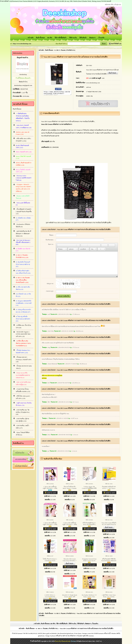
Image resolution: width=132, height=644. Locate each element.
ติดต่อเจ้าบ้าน (23, 82)
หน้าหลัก (31, 38)
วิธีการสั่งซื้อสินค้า (61, 38)
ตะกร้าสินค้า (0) (115, 44)
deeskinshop (23, 74)
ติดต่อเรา (93, 38)
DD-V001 (89, 65)
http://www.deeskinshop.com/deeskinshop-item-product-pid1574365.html (57, 93)
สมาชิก (50, 38)
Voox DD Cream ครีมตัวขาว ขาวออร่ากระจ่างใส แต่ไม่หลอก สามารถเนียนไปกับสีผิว (84, 229)
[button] (59, 245)
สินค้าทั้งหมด (40, 38)
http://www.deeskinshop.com (22, 44)
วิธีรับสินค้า (83, 38)
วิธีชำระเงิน (73, 38)
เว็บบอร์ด (101, 38)
